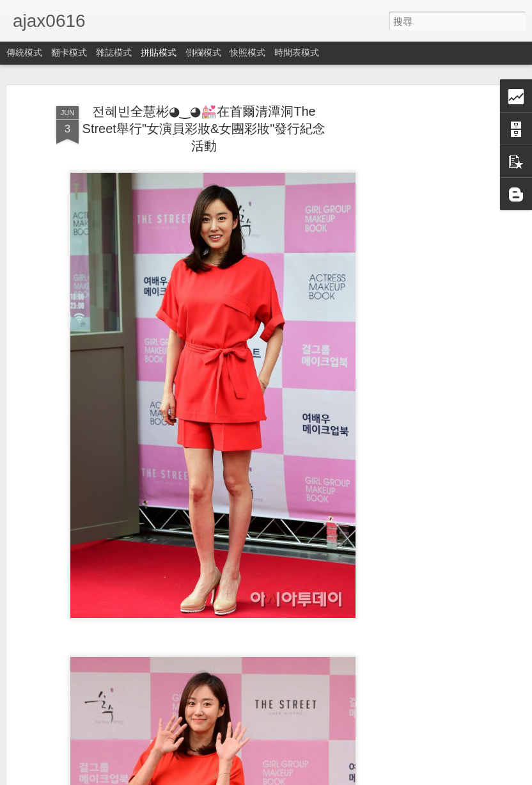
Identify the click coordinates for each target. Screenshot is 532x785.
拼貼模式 (159, 52)
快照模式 (247, 52)
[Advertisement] (422, 301)
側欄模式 (203, 52)
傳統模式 (24, 52)
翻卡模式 (69, 52)
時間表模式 (297, 52)
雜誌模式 (114, 52)
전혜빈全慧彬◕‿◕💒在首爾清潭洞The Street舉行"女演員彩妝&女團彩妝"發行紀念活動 (204, 129)
